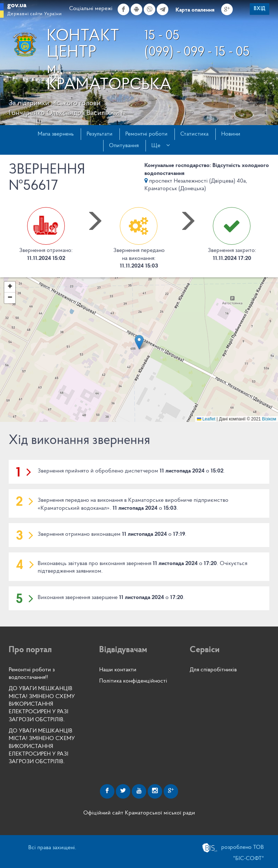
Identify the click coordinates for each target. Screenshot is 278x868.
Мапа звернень (56, 134)
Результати (100, 134)
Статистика (194, 134)
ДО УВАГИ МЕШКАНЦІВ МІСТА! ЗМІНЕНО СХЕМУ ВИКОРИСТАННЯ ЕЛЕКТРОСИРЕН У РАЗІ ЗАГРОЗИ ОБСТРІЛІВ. (42, 704)
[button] (139, 342)
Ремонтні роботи (146, 134)
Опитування (124, 146)
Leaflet (206, 419)
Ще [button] (161, 145)
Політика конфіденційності (133, 681)
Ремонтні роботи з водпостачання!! (32, 674)
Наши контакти (118, 670)
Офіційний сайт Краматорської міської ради (139, 813)
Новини (231, 134)
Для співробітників (213, 670)
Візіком (269, 419)
